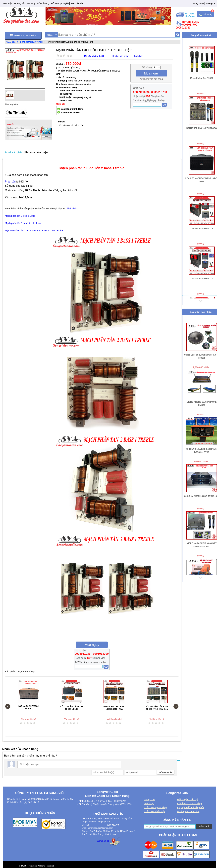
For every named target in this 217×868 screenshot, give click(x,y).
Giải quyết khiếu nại (188, 799)
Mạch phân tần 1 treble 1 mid (20, 216)
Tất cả (50, 35)
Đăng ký (211, 3)
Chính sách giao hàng (155, 807)
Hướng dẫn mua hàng (25, 3)
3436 (101, 56)
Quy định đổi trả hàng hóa (191, 807)
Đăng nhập (198, 3)
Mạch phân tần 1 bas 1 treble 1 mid (23, 223)
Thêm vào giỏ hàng (153, 79)
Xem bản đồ (103, 841)
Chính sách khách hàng (190, 803)
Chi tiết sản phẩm (121, 56)
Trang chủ (149, 799)
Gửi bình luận (166, 772)
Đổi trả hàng (43, 3)
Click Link (71, 209)
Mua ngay (151, 73)
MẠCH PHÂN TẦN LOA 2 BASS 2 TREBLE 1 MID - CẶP (34, 230)
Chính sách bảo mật (155, 811)
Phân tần (10, 182)
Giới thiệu (8, 3)
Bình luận (139, 56)
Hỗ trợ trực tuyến (60, 3)
